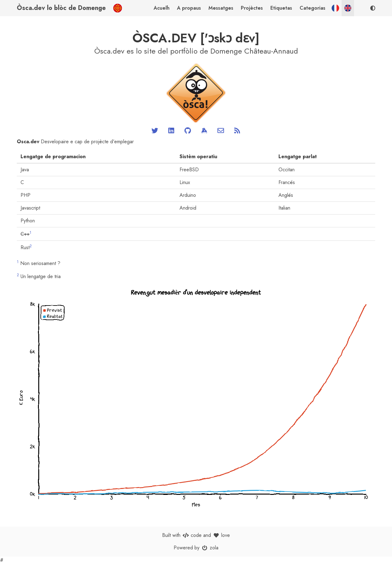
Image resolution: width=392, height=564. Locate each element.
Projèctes (252, 8)
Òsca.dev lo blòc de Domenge (61, 8)
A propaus (189, 8)
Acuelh (162, 8)
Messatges (221, 8)
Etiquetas (281, 8)
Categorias (313, 8)
